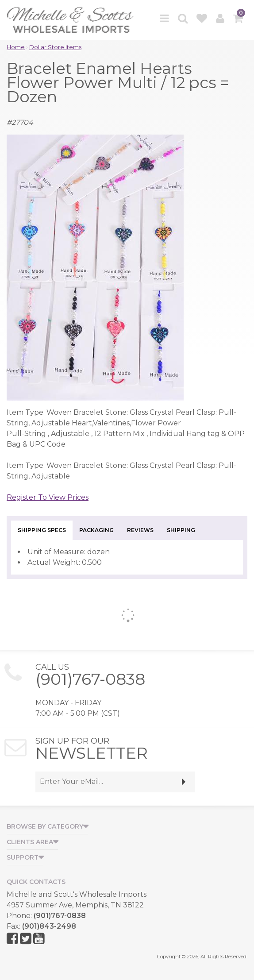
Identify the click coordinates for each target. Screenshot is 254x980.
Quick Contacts (36, 882)
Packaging (96, 530)
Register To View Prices (48, 497)
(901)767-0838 (90, 679)
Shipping (181, 530)
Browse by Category (45, 826)
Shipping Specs (42, 530)
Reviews (140, 530)
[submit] (184, 782)
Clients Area (30, 842)
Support (23, 857)
